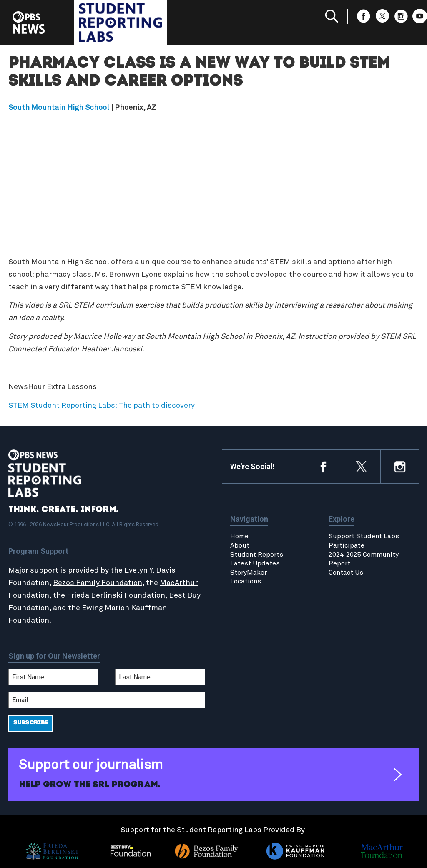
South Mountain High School (59, 108)
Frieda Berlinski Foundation (116, 595)
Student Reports (257, 555)
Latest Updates (255, 563)
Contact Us (346, 573)
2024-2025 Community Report (364, 559)
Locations (246, 581)
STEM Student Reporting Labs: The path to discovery (102, 406)
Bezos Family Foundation (98, 583)
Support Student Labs (364, 536)
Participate (347, 545)
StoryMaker (249, 573)
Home (239, 536)
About (240, 545)
